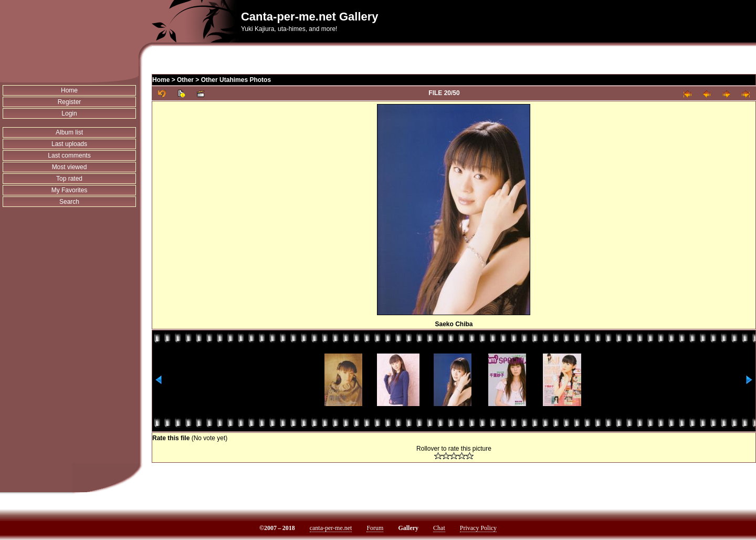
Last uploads (69, 144)
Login (69, 113)
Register (70, 102)
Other (185, 80)
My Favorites (70, 190)
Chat (439, 528)
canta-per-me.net (331, 528)
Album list (69, 132)
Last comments (69, 155)
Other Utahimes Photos (236, 80)
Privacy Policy (478, 528)
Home (69, 90)
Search (69, 202)
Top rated (69, 179)
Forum (375, 528)
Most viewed (70, 167)
